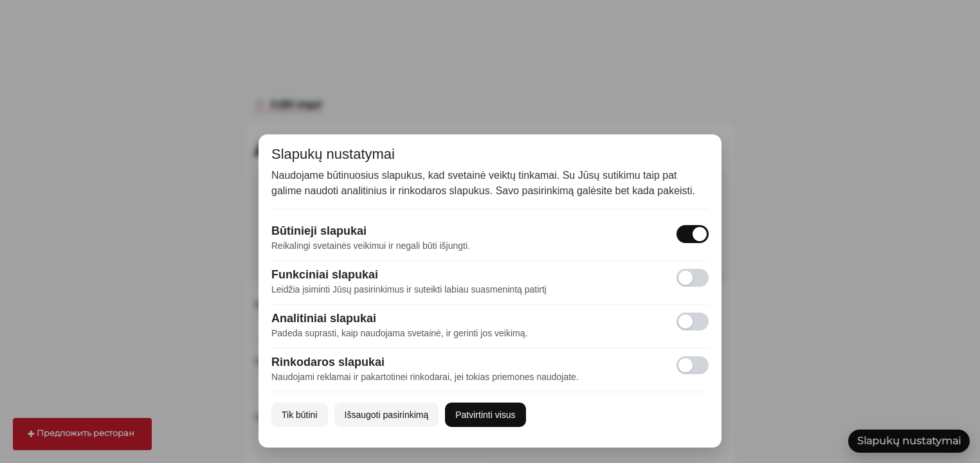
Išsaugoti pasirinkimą (387, 415)
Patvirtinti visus (485, 415)
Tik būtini (300, 415)
